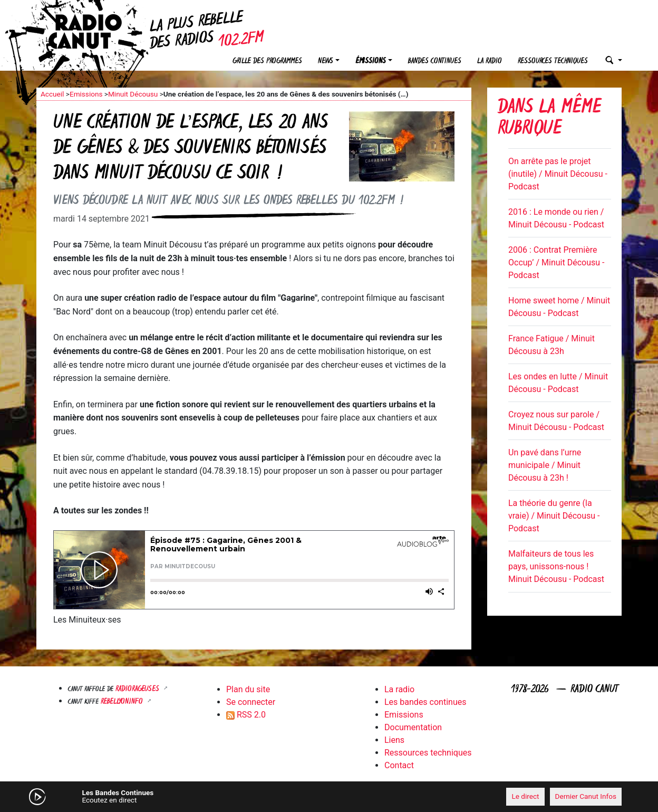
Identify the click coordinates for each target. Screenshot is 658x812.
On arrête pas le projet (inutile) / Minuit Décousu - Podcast (558, 174)
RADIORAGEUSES (138, 689)
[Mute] (200, 796)
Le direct (525, 796)
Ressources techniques (553, 61)
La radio (490, 61)
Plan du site (248, 689)
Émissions (371, 61)
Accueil (52, 94)
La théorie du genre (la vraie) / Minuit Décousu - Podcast (554, 516)
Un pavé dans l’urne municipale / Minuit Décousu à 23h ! (545, 465)
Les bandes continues (425, 702)
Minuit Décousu (133, 94)
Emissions (86, 94)
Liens (394, 740)
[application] (329, 797)
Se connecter (251, 702)
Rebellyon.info (123, 702)
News (326, 61)
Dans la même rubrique (549, 119)
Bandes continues (435, 61)
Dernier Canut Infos (586, 796)
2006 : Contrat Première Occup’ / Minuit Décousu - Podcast (556, 262)
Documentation (413, 727)
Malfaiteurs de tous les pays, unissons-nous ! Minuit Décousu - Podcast (556, 566)
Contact (399, 765)
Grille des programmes (267, 61)
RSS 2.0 (246, 715)
